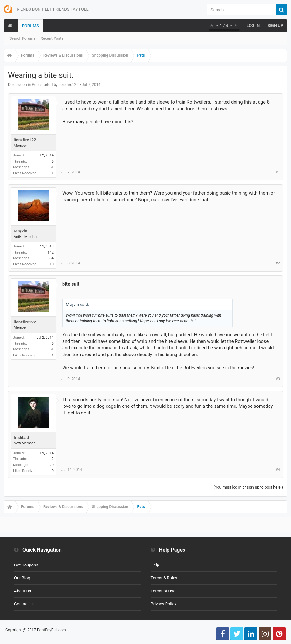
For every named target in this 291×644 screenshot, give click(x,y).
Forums (30, 26)
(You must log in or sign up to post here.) (248, 487)
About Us (23, 591)
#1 (278, 172)
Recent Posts (52, 38)
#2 (278, 263)
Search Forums (22, 38)
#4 (278, 470)
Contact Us (24, 604)
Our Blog (22, 578)
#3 (278, 379)
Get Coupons (26, 565)
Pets (36, 85)
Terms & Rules (164, 578)
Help (155, 565)
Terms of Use (163, 591)
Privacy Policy (164, 604)
